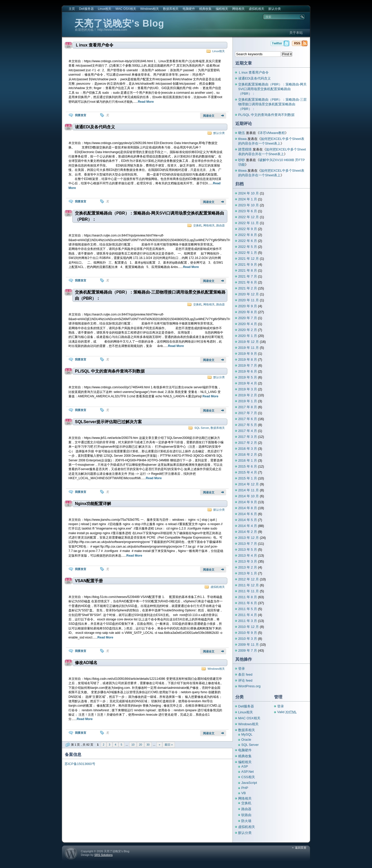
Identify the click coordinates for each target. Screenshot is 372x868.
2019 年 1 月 (248, 401)
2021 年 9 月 (248, 265)
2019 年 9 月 (248, 354)
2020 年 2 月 (248, 330)
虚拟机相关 (257, 9)
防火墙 (246, 821)
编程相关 (222, 9)
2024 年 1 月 (248, 199)
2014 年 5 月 (248, 520)
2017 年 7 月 (248, 413)
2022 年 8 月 (248, 235)
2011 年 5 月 (248, 609)
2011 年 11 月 (249, 591)
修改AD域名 (86, 663)
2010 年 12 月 (249, 627)
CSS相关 (248, 777)
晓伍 (242, 133)
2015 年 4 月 (248, 472)
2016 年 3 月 (248, 449)
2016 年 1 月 (248, 460)
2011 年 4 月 (248, 615)
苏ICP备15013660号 (80, 764)
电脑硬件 (189, 9)
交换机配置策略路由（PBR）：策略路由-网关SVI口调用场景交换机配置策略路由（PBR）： (149, 216)
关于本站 (296, 33)
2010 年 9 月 (248, 633)
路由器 (220, 225)
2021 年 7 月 (248, 276)
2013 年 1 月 (248, 573)
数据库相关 (171, 9)
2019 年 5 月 (248, 377)
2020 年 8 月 (248, 312)
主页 (72, 9)
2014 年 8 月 (248, 508)
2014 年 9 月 (248, 502)
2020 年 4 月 (248, 324)
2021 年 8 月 (248, 270)
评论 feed (245, 680)
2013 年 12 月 (249, 538)
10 (133, 745)
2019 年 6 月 (248, 371)
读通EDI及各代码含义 (95, 127)
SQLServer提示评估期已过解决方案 (108, 422)
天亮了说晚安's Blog (119, 23)
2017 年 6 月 (248, 419)
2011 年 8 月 (248, 597)
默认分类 (275, 9)
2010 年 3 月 (248, 639)
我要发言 (81, 115)
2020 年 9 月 (248, 306)
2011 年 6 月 (248, 603)
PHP (245, 788)
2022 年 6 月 (248, 241)
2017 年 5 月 (248, 425)
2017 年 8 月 (248, 407)
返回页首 (301, 848)
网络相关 (238, 9)
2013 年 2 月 (248, 567)
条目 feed (245, 674)
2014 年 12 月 (249, 484)
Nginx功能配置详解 (93, 504)
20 (141, 745)
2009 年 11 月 (249, 645)
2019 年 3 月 (248, 389)
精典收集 (205, 9)
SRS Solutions (103, 855)
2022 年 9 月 (248, 229)
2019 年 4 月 (248, 383)
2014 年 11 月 (249, 490)
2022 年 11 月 (249, 223)
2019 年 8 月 (248, 360)
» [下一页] (159, 745)
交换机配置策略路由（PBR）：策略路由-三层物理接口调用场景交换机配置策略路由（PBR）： (150, 295)
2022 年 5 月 (248, 247)
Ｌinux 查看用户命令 (94, 45)
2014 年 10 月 (249, 496)
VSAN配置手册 (89, 581)
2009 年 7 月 (248, 650)
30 (148, 745)
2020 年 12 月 (249, 294)
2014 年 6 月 (248, 514)
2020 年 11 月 (249, 300)
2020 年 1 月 (248, 336)
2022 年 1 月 (248, 253)
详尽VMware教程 (272, 133)
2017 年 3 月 (248, 437)
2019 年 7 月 (248, 365)
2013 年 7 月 (248, 544)
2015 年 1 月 (248, 478)
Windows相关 (150, 9)
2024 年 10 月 (249, 193)
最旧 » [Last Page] (169, 745)
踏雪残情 (245, 149)
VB (243, 793)
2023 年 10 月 (249, 205)
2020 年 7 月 (248, 318)
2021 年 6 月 (248, 282)
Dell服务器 (86, 9)
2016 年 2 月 (248, 455)
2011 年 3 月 (248, 621)
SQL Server (202, 428)
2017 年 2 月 (248, 443)
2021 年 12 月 (249, 259)
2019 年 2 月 (248, 395)
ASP (245, 766)
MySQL (247, 734)
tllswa (242, 139)
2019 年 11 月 (249, 348)
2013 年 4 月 (248, 555)
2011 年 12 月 (249, 585)
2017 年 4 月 (248, 431)
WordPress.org (249, 686)
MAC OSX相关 (126, 9)
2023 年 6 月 (248, 211)
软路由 (246, 815)
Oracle (246, 740)
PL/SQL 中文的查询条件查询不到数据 (110, 371)
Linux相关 (105, 9)
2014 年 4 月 (248, 526)
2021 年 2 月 (248, 288)
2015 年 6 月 (248, 466)
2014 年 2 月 (248, 532)
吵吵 (242, 160)
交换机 (197, 225)
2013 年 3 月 (248, 561)
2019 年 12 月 (249, 342)
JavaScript (249, 783)
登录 (242, 669)
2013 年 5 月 (248, 550)
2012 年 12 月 (249, 579)
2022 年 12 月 (249, 217)
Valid (287, 712)
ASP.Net (247, 772)
